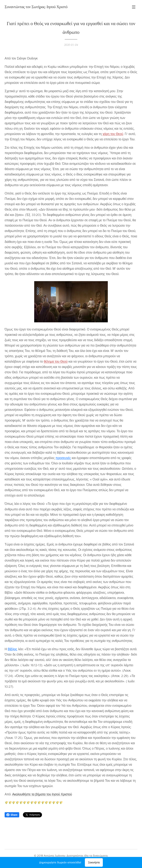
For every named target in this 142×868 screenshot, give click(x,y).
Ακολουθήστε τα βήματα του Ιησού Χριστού (42, 794)
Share (12, 815)
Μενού (134, 7)
